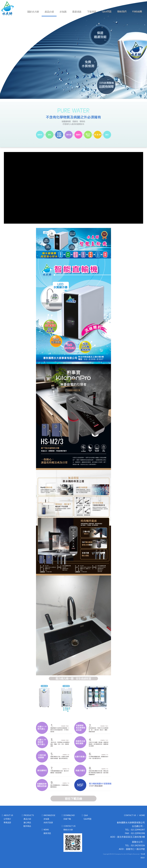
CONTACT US (130, 815)
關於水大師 (33, 11)
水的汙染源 (48, 822)
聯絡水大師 (68, 830)
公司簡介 (7, 819)
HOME (142, 815)
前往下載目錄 (73, 799)
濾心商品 (27, 822)
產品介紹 (49, 11)
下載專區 (92, 11)
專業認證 (7, 822)
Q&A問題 (107, 11)
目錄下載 (67, 819)
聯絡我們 (122, 11)
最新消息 (77, 11)
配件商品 (27, 826)
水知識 (63, 11)
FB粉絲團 (137, 11)
